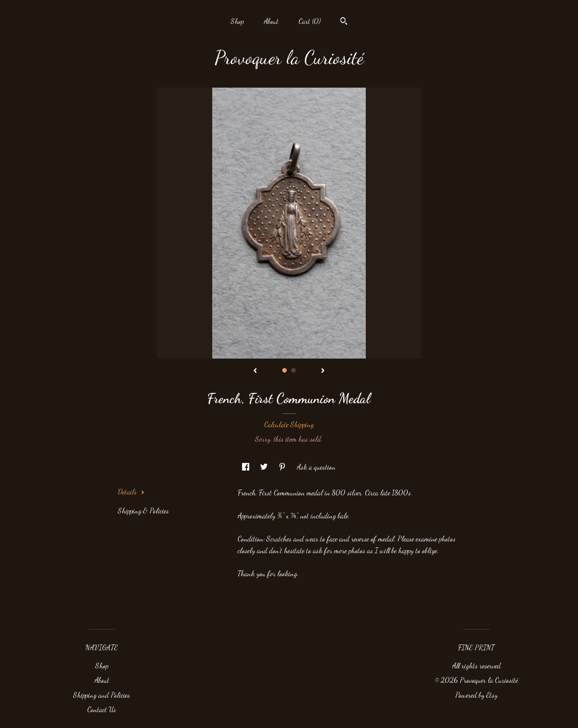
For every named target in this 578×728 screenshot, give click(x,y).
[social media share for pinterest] (283, 467)
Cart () (310, 21)
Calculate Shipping (289, 424)
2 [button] (294, 370)
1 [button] (284, 370)
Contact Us (102, 709)
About (271, 21)
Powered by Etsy (476, 695)
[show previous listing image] (255, 371)
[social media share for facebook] (247, 467)
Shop (237, 21)
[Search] (344, 22)
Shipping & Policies (143, 511)
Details (131, 492)
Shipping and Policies (102, 695)
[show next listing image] (323, 371)
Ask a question (316, 467)
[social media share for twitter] (265, 467)
